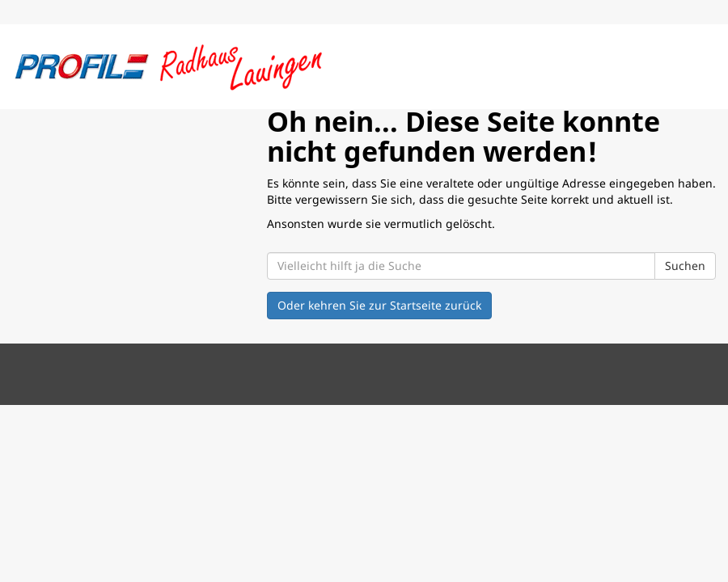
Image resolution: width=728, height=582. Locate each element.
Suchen (685, 266)
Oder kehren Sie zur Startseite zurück (379, 305)
